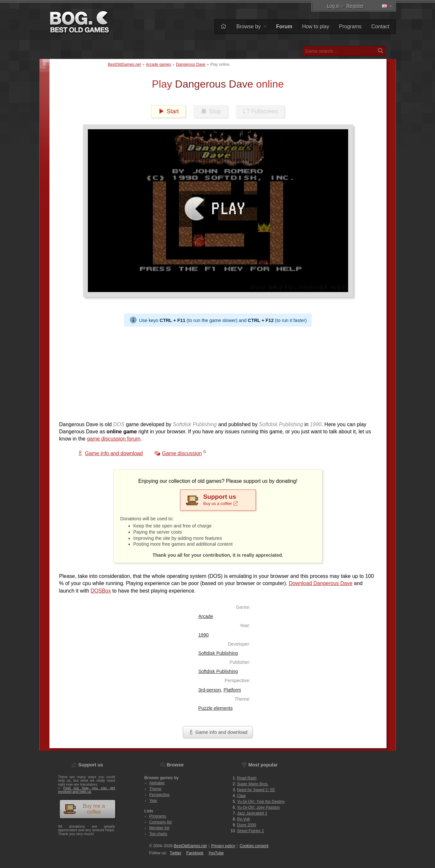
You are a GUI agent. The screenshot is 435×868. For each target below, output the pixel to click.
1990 (204, 635)
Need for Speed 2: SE (256, 790)
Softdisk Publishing (218, 653)
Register (355, 6)
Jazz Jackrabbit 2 (252, 813)
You (216, 853)
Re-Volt (244, 819)
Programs (350, 27)
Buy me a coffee (84, 809)
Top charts (158, 834)
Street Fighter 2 (251, 831)
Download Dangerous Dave (321, 583)
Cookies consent (254, 846)
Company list (161, 822)
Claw (242, 796)
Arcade (206, 616)
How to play (316, 27)
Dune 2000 (247, 825)
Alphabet (157, 783)
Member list (159, 828)
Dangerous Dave (191, 64)
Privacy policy (223, 846)
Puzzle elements (216, 708)
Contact (380, 27)
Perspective (160, 795)
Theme (155, 789)
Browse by (251, 27)
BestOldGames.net (124, 64)
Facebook (195, 853)
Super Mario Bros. (253, 784)
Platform (232, 690)
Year (153, 801)
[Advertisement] (218, 372)
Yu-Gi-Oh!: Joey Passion (258, 807)
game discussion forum (114, 439)
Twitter (176, 853)
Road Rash (247, 778)
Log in (333, 6)
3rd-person (210, 690)
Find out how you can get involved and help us (87, 790)
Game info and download (218, 732)
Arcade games (158, 64)
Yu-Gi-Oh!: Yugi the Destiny (261, 802)
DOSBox (101, 591)
